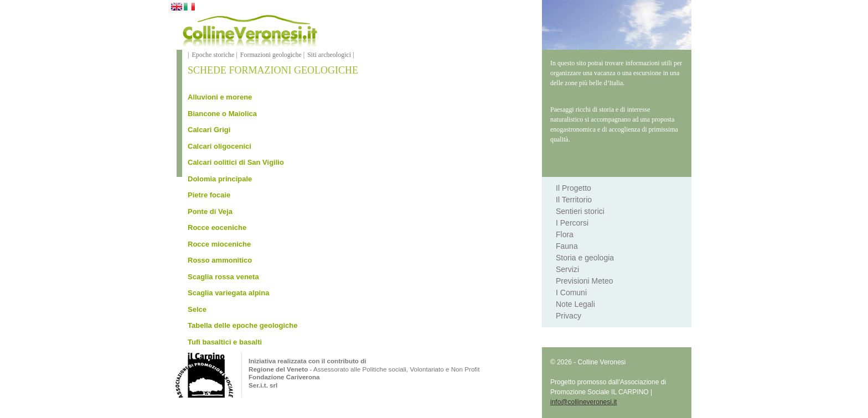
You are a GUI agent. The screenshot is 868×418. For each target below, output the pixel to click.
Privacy (569, 316)
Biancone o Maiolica (222, 114)
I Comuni (571, 292)
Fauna (567, 246)
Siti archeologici (329, 55)
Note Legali (575, 304)
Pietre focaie (209, 195)
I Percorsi (572, 223)
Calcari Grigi (209, 130)
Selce (197, 309)
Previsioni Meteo (585, 281)
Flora (565, 234)
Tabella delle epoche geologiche (242, 325)
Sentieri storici (580, 211)
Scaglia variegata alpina (228, 293)
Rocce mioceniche (219, 244)
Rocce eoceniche (217, 228)
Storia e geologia (585, 258)
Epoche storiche (213, 55)
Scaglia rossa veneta (223, 277)
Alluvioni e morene (220, 97)
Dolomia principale (220, 179)
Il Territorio (574, 200)
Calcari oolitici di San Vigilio (236, 162)
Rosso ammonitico (220, 260)
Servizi (567, 269)
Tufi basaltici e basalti (225, 342)
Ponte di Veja (210, 211)
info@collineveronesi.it (583, 402)
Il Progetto (573, 188)
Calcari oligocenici (219, 146)
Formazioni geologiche (271, 55)
